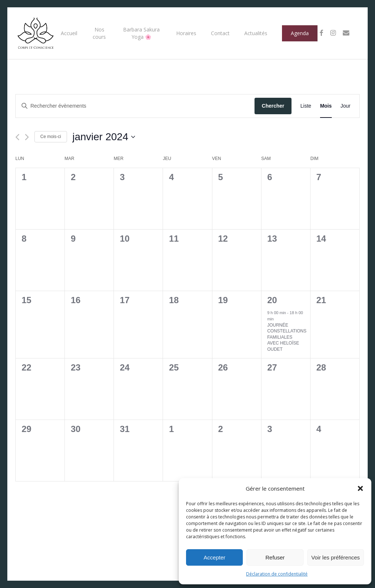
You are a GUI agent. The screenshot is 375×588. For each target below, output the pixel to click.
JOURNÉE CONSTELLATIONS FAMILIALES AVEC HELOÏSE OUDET (287, 337)
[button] (360, 488)
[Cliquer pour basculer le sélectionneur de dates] (104, 137)
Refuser (275, 557)
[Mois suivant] (27, 137)
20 (272, 300)
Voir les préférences (336, 557)
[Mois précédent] (17, 137)
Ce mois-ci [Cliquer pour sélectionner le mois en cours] (51, 137)
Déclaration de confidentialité (277, 574)
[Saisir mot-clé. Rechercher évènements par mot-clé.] (135, 106)
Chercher (273, 106)
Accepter (214, 557)
